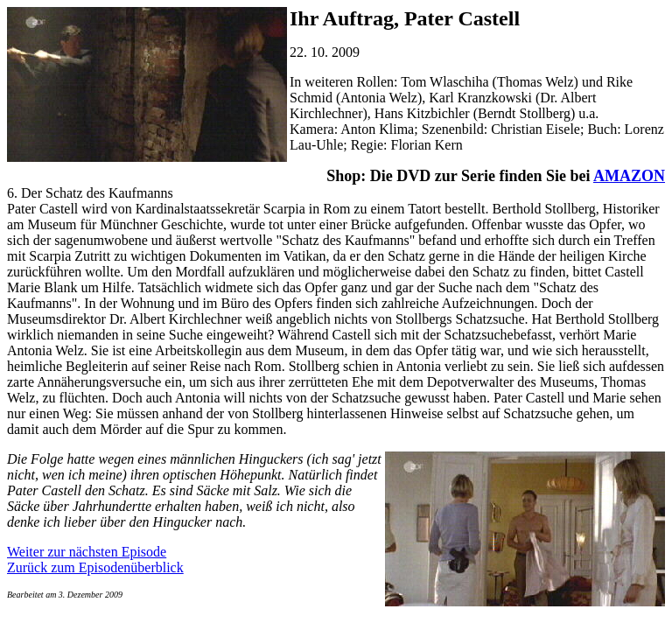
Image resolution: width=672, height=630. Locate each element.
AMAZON (629, 176)
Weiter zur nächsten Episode (87, 552)
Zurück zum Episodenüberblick (95, 567)
